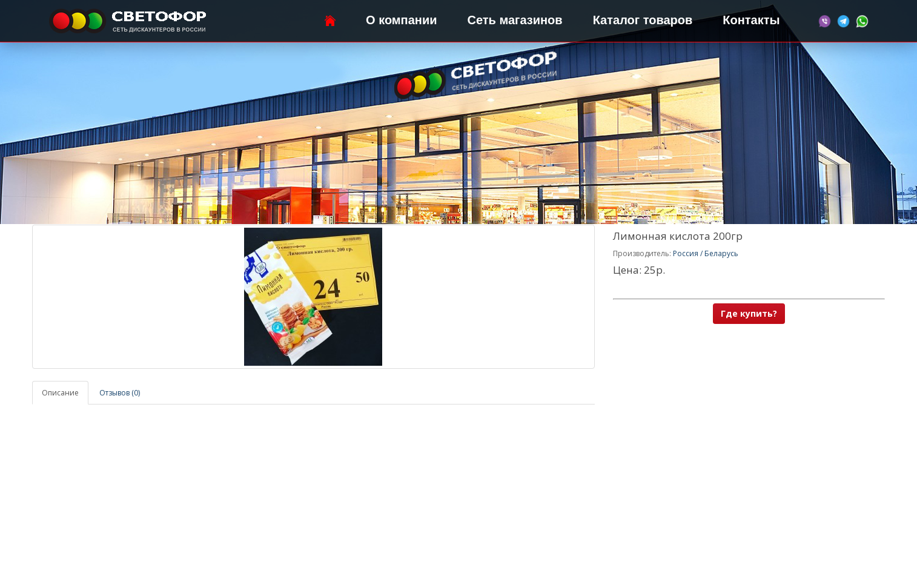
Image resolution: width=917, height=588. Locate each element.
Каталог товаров (643, 20)
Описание (60, 393)
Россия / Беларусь (706, 253)
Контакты (751, 20)
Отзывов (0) (120, 393)
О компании (401, 20)
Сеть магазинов (515, 20)
